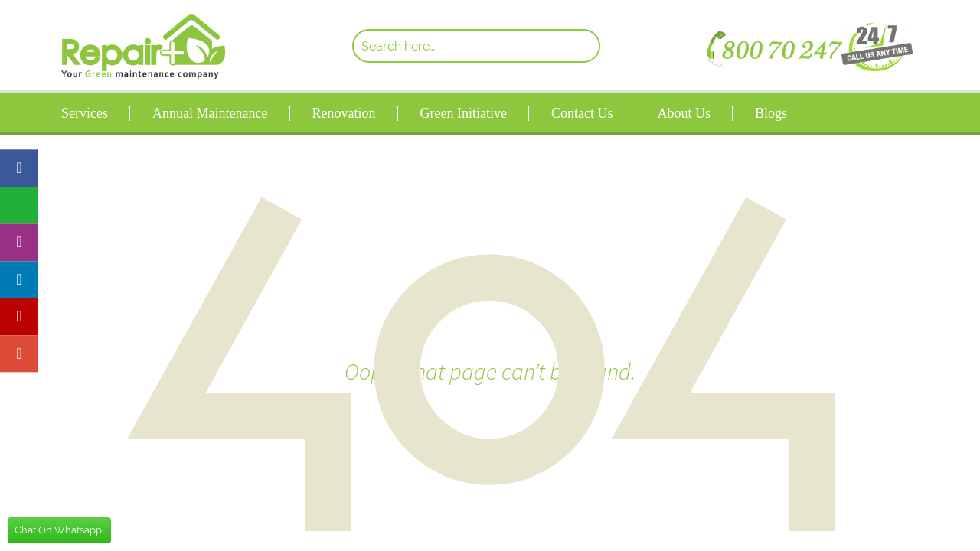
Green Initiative (463, 113)
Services (85, 113)
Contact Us (582, 113)
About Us (684, 113)
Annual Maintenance (210, 113)
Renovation (343, 113)
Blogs (771, 113)
